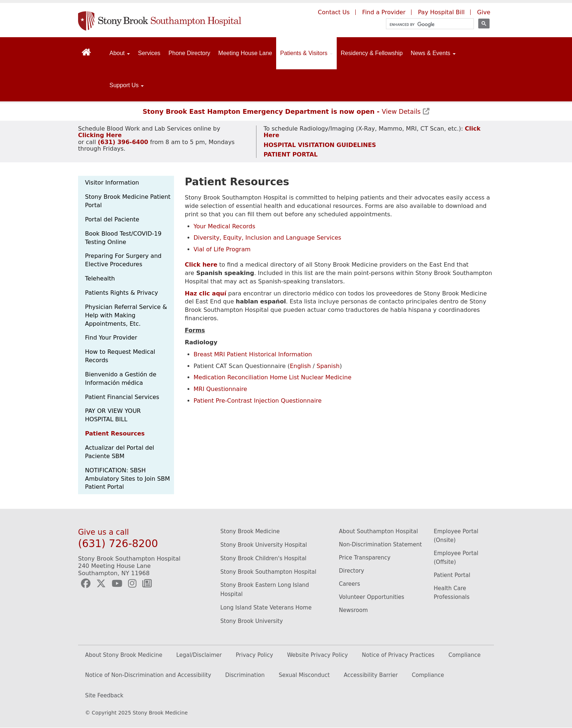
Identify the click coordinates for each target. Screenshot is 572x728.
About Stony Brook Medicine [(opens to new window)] (124, 655)
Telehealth (100, 278)
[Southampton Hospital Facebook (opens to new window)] (86, 584)
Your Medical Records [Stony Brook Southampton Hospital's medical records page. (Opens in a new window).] (225, 226)
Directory (351, 571)
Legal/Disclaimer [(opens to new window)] (199, 655)
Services (149, 53)
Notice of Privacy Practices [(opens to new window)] (398, 655)
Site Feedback (104, 696)
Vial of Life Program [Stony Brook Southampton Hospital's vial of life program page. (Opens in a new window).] (222, 249)
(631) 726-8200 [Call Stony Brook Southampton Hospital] (118, 544)
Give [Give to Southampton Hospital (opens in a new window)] (484, 12)
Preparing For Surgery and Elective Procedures (123, 260)
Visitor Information (112, 183)
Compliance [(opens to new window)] (464, 655)
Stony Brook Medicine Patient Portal (128, 201)
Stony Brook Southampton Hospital (268, 572)
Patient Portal (452, 575)
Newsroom (353, 610)
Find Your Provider (111, 338)
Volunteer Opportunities (372, 597)
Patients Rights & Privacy (121, 293)
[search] (427, 25)
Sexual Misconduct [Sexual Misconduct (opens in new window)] (304, 675)
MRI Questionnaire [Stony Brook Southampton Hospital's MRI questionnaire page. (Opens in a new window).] (221, 389)
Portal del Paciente (112, 219)
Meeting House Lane (245, 53)
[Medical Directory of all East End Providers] (201, 265)
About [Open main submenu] (120, 53)
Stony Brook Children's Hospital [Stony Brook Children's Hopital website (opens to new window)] (263, 558)
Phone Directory (190, 53)
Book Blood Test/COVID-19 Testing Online (123, 238)
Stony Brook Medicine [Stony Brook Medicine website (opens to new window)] (250, 531)
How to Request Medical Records (120, 356)
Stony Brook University (252, 621)
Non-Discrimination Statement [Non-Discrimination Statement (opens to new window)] (380, 545)
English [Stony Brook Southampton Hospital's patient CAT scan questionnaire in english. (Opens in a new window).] (300, 366)
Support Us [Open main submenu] (127, 85)
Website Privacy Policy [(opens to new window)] (318, 655)
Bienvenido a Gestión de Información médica (121, 379)
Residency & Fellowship (372, 53)
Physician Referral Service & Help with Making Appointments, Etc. (126, 315)
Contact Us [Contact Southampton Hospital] (334, 12)
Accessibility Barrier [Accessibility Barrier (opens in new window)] (371, 675)
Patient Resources (115, 433)
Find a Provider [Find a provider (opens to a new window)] (384, 12)
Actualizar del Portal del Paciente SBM (119, 452)
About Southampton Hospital (378, 531)
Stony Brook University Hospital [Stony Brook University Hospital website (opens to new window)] (264, 545)
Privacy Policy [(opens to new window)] (254, 655)
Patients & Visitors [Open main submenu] (306, 53)
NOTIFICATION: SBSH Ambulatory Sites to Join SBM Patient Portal (127, 479)
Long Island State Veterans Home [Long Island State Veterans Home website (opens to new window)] (266, 608)
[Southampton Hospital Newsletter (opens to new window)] (147, 584)
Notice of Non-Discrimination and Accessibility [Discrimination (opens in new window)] (148, 675)
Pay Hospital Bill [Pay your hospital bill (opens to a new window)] (441, 12)
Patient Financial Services (122, 397)
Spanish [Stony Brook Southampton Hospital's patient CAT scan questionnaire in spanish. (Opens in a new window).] (328, 366)
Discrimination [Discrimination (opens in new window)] (245, 675)
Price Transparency (365, 558)
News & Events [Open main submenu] (433, 53)
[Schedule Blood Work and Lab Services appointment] (100, 135)
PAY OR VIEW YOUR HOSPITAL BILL (113, 415)
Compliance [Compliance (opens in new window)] (428, 675)
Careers (349, 584)
